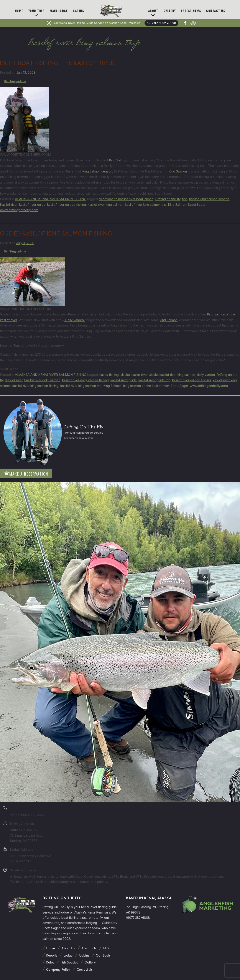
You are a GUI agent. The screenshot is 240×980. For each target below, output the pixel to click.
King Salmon (177, 171)
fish (185, 199)
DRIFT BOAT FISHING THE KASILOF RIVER (57, 63)
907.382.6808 (161, 23)
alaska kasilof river (134, 375)
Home (19, 11)
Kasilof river (9, 205)
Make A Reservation (26, 473)
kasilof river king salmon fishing (35, 386)
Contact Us (216, 11)
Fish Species (69, 962)
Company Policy (58, 969)
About (153, 11)
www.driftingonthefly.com (19, 210)
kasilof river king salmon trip (146, 205)
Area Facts (89, 948)
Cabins (78, 11)
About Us (68, 948)
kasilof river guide (32, 205)
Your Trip (37, 11)
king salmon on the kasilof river (146, 386)
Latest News (191, 11)
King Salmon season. (98, 171)
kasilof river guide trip (154, 380)
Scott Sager (197, 205)
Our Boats (103, 955)
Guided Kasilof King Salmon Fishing (56, 234)
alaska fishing (109, 375)
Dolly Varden (74, 320)
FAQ (106, 948)
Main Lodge (59, 11)
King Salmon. (118, 160)
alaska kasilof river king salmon (172, 375)
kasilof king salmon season (209, 199)
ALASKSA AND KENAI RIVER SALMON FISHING (51, 199)
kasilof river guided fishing (67, 205)
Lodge (68, 955)
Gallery (170, 11)
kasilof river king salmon (105, 205)
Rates (50, 962)
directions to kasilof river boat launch (126, 199)
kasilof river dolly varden (42, 380)
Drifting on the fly (168, 199)
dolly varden (206, 375)
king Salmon (169, 320)
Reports (52, 955)
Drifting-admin (15, 81)
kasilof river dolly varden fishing (85, 380)
